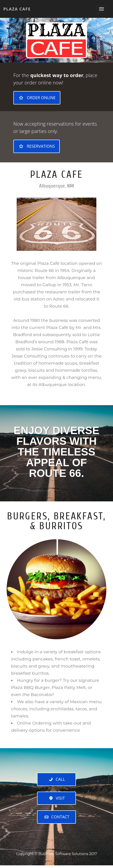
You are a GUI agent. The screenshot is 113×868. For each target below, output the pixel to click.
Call (57, 779)
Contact (57, 817)
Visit (56, 798)
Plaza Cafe (17, 9)
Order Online (37, 98)
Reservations (37, 146)
